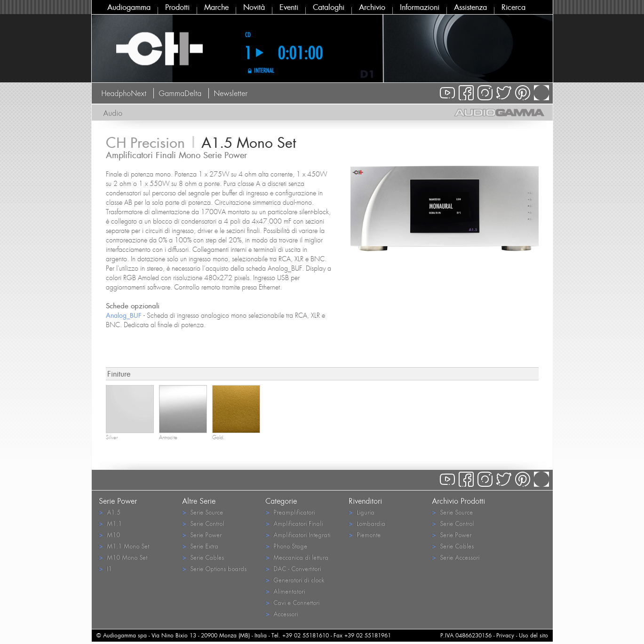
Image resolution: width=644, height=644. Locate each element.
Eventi (289, 7)
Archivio (372, 7)
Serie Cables (203, 557)
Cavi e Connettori (292, 602)
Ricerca (513, 7)
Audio (113, 113)
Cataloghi (329, 7)
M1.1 (110, 523)
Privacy (505, 635)
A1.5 (110, 512)
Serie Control (203, 523)
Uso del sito (533, 635)
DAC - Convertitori (293, 568)
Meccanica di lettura (297, 557)
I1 (105, 568)
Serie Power (202, 535)
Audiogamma (129, 7)
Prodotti (177, 7)
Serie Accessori (456, 557)
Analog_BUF (124, 315)
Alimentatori (285, 591)
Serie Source (203, 512)
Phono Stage (286, 546)
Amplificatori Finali (294, 523)
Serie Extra (200, 546)
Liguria (362, 512)
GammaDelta (180, 93)
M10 (109, 535)
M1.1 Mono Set (124, 546)
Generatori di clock (295, 580)
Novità (254, 7)
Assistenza (470, 7)
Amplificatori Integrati (298, 535)
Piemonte (365, 535)
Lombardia (367, 523)
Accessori (282, 614)
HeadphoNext (124, 93)
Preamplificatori (290, 512)
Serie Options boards (214, 568)
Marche (216, 7)
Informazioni (420, 7)
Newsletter (231, 93)
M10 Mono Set (123, 557)
